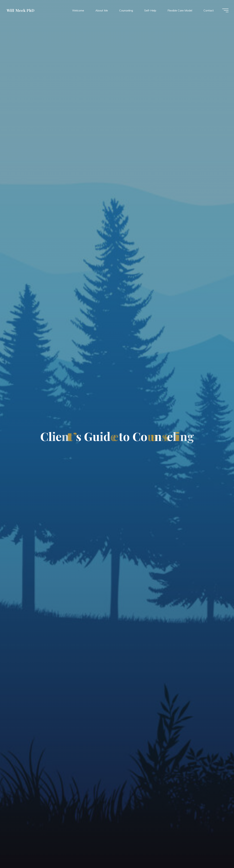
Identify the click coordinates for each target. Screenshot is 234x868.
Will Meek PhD (22, 10)
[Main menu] (224, 11)
